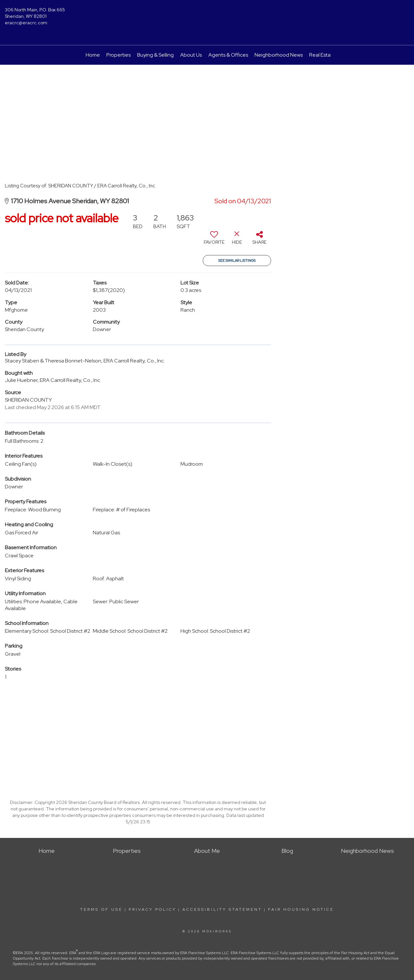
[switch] (214, 240)
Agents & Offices (228, 55)
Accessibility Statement (222, 909)
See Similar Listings (237, 261)
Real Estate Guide (330, 55)
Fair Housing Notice (301, 909)
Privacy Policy (153, 909)
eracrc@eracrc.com (26, 23)
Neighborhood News (279, 55)
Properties (119, 55)
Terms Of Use (101, 909)
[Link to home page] (207, 15)
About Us (191, 55)
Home (93, 55)
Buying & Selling (155, 55)
